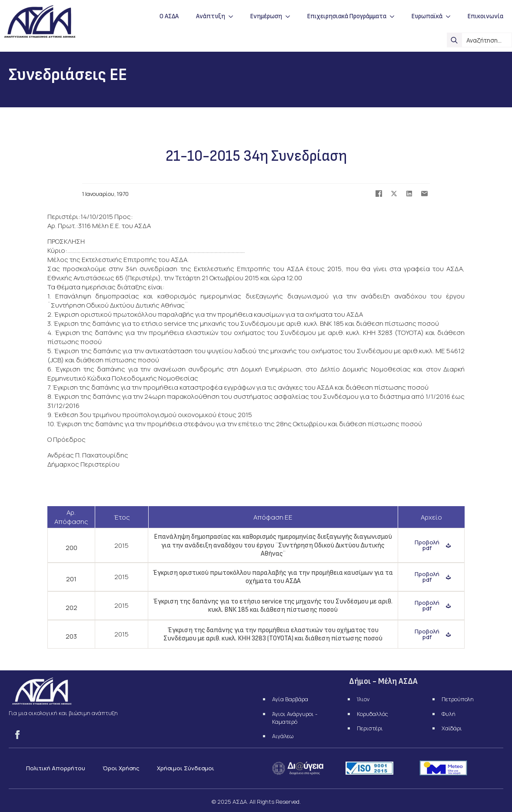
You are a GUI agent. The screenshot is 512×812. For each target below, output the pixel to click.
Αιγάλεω (283, 736)
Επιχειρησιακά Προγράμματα (347, 16)
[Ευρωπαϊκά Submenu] (451, 16)
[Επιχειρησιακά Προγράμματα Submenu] (395, 16)
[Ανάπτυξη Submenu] (233, 16)
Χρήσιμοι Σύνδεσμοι (186, 768)
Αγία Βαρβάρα (290, 699)
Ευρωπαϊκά (427, 16)
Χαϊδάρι (452, 728)
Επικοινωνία (485, 16)
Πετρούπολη (458, 699)
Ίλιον (363, 699)
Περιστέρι (370, 728)
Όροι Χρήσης (121, 768)
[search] (454, 40)
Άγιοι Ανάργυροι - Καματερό (295, 718)
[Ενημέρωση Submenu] (290, 16)
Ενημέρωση (266, 16)
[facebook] (17, 735)
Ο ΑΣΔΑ (169, 16)
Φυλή (449, 714)
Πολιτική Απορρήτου (56, 768)
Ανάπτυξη (211, 16)
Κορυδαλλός (372, 714)
